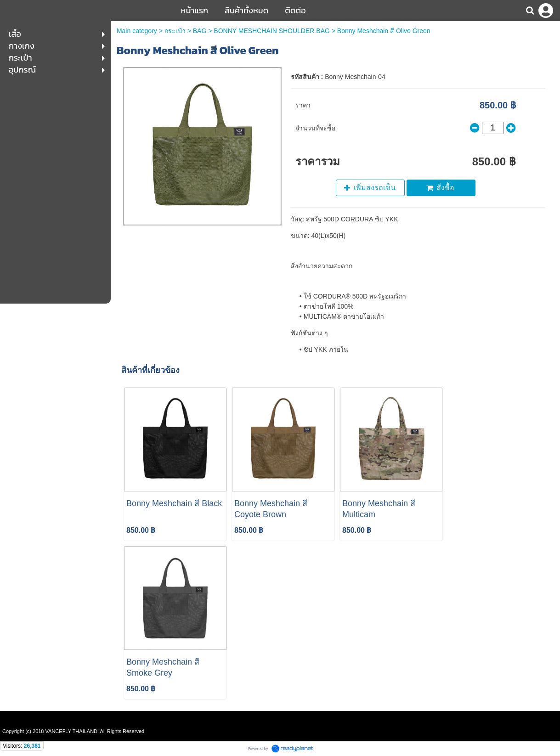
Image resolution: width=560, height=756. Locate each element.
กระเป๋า (175, 31)
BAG (200, 31)
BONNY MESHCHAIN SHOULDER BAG (272, 31)
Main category (137, 31)
